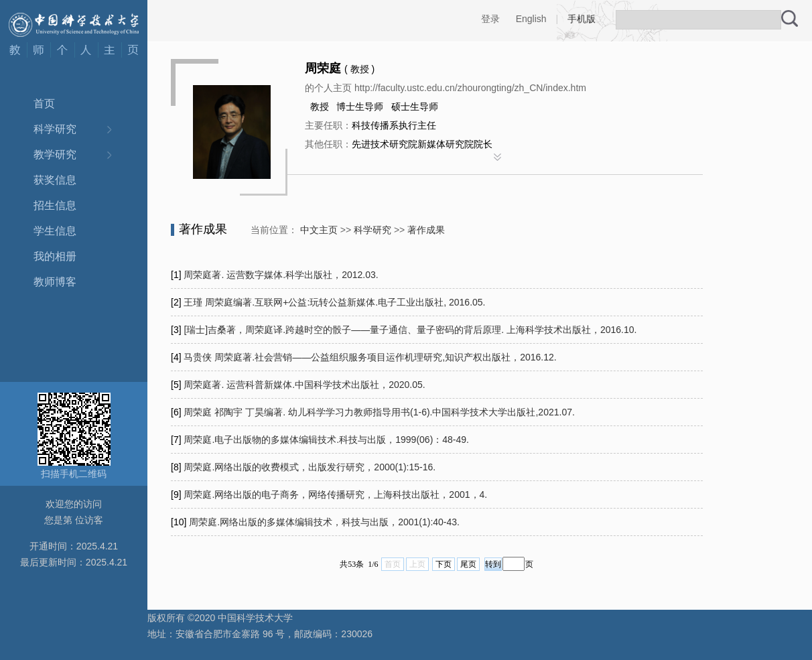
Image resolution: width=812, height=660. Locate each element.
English (531, 19)
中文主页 (319, 230)
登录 (490, 19)
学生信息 (55, 231)
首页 (44, 104)
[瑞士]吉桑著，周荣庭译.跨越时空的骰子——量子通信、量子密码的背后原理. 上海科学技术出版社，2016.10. (410, 330)
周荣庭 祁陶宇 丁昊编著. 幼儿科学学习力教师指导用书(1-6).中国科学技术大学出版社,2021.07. (379, 412)
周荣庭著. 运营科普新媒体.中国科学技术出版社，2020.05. (304, 385)
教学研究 (55, 154)
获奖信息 (55, 180)
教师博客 (55, 282)
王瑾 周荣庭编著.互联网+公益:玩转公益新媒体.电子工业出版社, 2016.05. (334, 302)
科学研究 (55, 129)
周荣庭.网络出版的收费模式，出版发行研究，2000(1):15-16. (310, 467)
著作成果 (426, 230)
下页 (444, 564)
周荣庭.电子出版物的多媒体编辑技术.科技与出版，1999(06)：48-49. (326, 440)
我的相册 (55, 256)
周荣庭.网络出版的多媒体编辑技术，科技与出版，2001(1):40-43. (324, 522)
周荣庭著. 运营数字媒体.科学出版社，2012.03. (281, 275)
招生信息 (55, 205)
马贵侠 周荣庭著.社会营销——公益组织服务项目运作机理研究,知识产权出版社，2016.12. (370, 357)
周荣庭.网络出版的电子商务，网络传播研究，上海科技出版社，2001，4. (335, 494)
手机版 (582, 19)
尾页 (468, 564)
